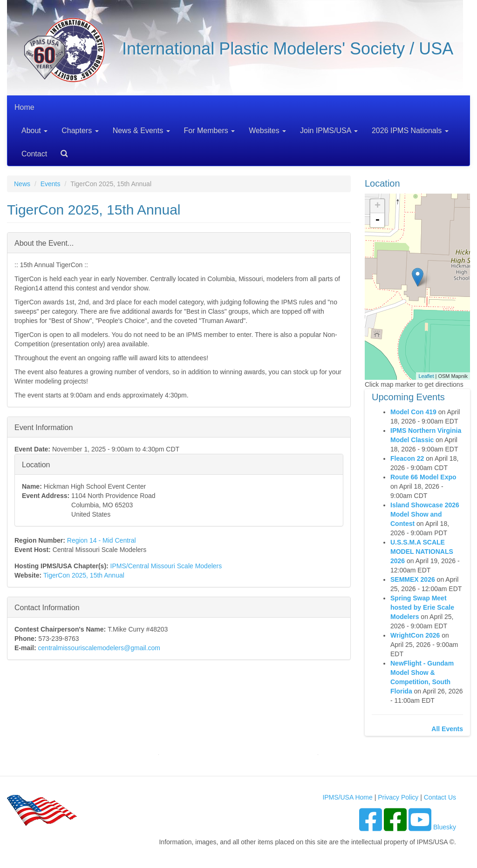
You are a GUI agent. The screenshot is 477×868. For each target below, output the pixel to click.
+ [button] (378, 206)
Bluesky (445, 827)
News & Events (141, 131)
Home (24, 107)
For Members (210, 131)
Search (61, 151)
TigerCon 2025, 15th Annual (84, 575)
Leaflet (426, 376)
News (22, 184)
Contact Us (440, 797)
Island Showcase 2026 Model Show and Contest (425, 514)
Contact (34, 154)
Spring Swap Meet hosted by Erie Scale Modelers (422, 607)
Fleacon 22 (407, 458)
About (34, 131)
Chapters (80, 131)
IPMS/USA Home (347, 797)
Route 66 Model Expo (423, 477)
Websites (267, 131)
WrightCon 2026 (415, 635)
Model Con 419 (413, 412)
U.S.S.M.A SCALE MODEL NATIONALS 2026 (422, 552)
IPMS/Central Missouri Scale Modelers (166, 566)
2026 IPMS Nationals (410, 131)
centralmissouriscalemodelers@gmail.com (99, 648)
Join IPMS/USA (329, 131)
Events (51, 184)
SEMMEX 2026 (413, 579)
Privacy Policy (398, 797)
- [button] (377, 220)
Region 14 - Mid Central (102, 540)
